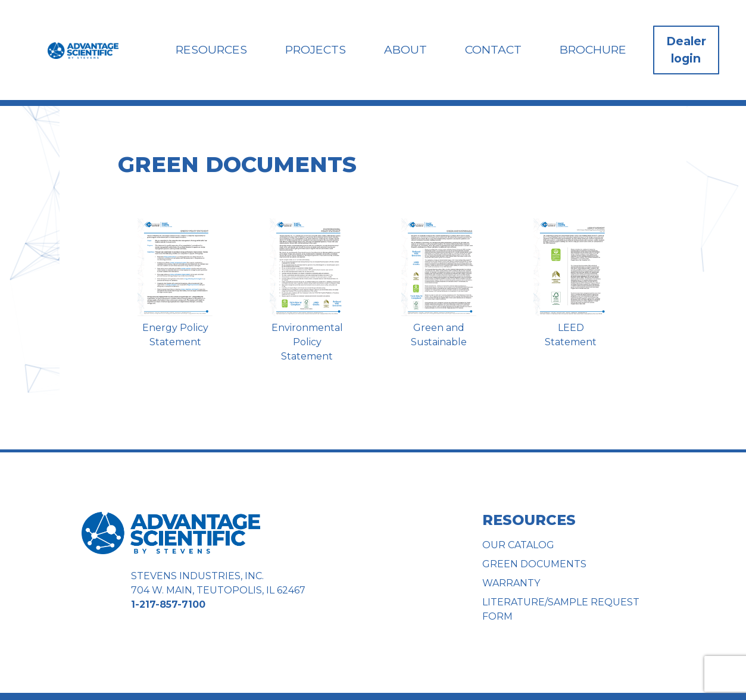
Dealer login (686, 50)
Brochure (593, 49)
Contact (494, 49)
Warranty (511, 583)
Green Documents (534, 564)
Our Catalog (518, 545)
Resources (215, 49)
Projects (319, 49)
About (407, 49)
